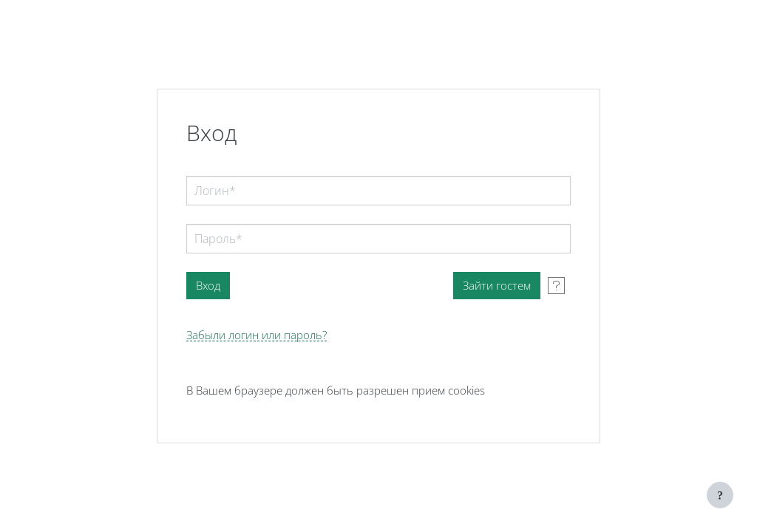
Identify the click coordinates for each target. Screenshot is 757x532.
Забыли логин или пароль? (257, 335)
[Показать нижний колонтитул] (720, 495)
